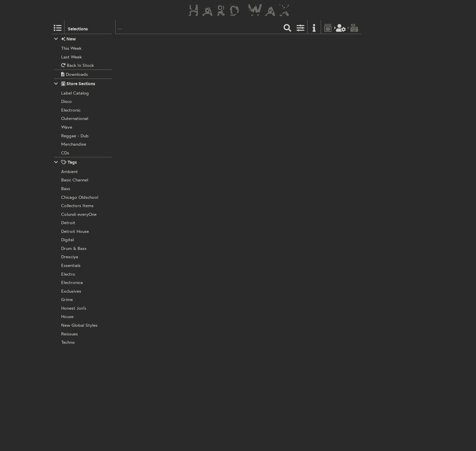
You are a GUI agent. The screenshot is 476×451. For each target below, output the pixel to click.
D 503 (208, 42)
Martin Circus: (199, 49)
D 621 (207, 291)
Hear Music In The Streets (215, 137)
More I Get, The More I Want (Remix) (307, 173)
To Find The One (279, 137)
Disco (299, 42)
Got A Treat (238, 66)
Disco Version (209, 244)
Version (202, 315)
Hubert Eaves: (199, 85)
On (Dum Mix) (251, 422)
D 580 (208, 77)
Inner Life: (195, 333)
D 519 (207, 326)
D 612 (207, 255)
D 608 (208, 362)
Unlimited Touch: (201, 120)
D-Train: (193, 298)
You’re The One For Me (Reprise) (262, 102)
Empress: (194, 227)
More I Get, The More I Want (222, 173)
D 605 (208, 113)
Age (246, 279)
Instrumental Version (268, 244)
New (65, 39)
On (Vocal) (205, 422)
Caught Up (203, 350)
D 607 (208, 219)
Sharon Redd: (198, 191)
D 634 (208, 397)
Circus (200, 66)
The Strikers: (198, 369)
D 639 (208, 184)
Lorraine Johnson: (203, 156)
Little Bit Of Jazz (207, 279)
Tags (65, 162)
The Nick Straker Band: (208, 262)
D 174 (207, 148)
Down (199, 102)
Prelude (193, 42)
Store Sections (75, 84)
